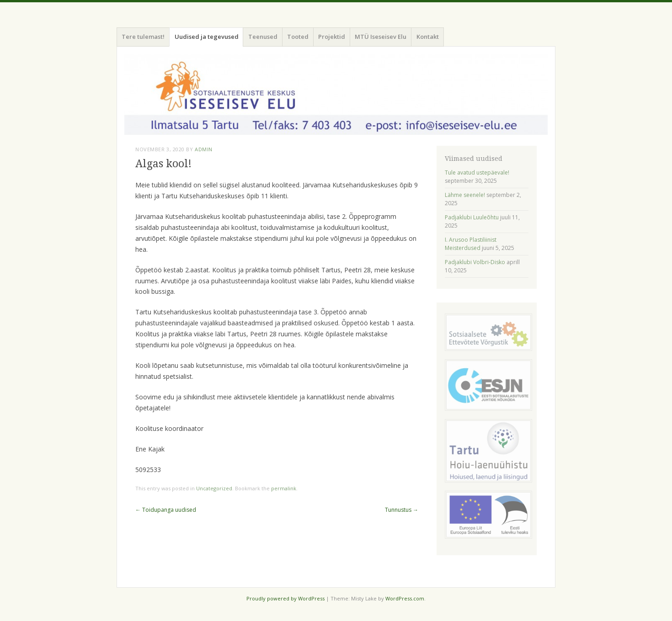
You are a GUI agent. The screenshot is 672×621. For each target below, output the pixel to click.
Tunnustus (402, 510)
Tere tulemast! (143, 37)
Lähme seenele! (465, 195)
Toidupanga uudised (166, 510)
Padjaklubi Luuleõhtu (472, 217)
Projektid (332, 37)
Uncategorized (214, 488)
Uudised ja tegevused (207, 37)
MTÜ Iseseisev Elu (381, 37)
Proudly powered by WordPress (285, 598)
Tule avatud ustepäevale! (477, 172)
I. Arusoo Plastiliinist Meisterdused (471, 244)
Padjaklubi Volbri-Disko (475, 262)
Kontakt (428, 37)
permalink (284, 488)
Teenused (263, 37)
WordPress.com (405, 598)
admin (204, 149)
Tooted (298, 37)
